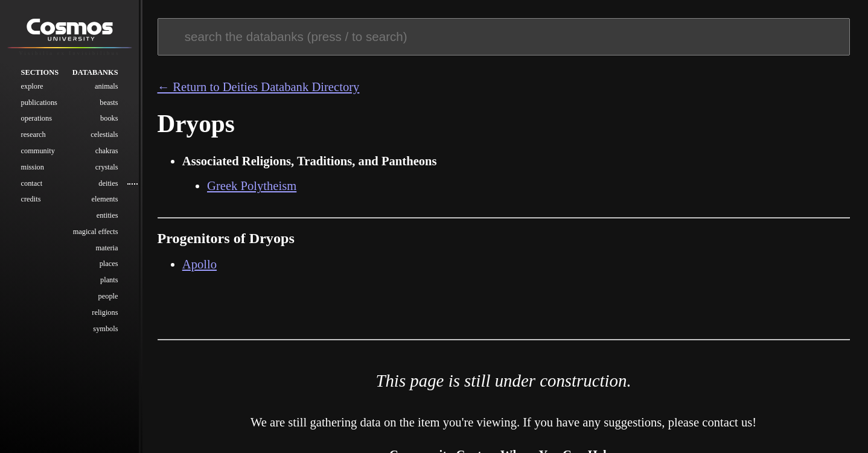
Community (38, 151)
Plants (109, 280)
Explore (32, 86)
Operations (37, 118)
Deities (108, 183)
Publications (39, 103)
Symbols (105, 329)
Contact (32, 183)
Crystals (107, 167)
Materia (107, 248)
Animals (106, 86)
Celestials (104, 135)
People (108, 296)
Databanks (95, 72)
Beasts (109, 103)
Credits (31, 199)
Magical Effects (96, 232)
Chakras (107, 151)
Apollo (199, 264)
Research (34, 135)
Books (109, 118)
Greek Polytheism (252, 186)
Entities (107, 215)
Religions (105, 312)
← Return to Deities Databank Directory (259, 87)
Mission (33, 167)
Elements (105, 199)
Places (109, 264)
